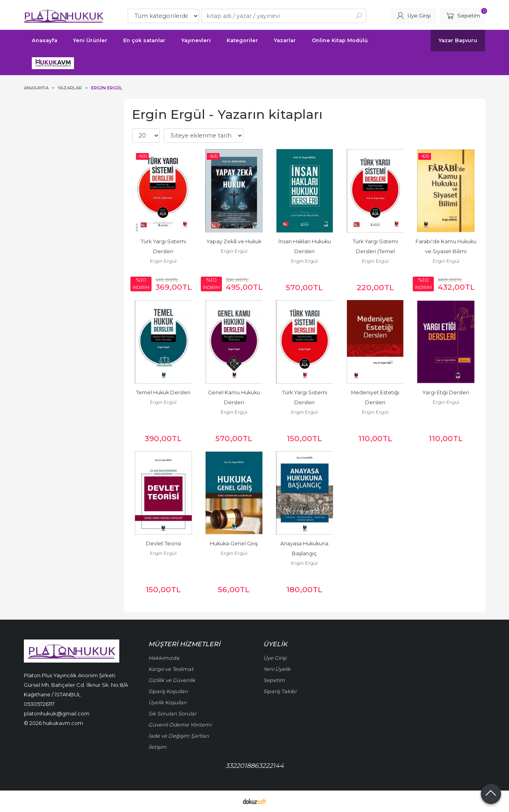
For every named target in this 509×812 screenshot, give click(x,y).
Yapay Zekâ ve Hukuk (234, 241)
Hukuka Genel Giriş (234, 544)
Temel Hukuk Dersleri (163, 392)
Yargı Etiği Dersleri (446, 392)
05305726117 (39, 704)
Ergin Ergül (163, 261)
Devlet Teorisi (163, 544)
